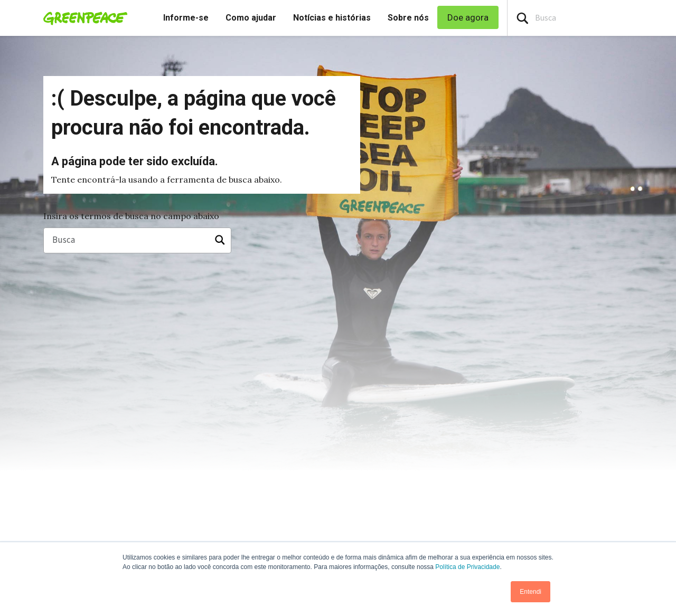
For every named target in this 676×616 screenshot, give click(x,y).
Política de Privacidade (467, 567)
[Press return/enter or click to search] (522, 18)
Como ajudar (251, 18)
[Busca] (137, 241)
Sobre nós (408, 18)
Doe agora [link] (468, 17)
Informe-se (186, 18)
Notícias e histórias (332, 18)
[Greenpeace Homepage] (82, 18)
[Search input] (592, 18)
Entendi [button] (531, 592)
